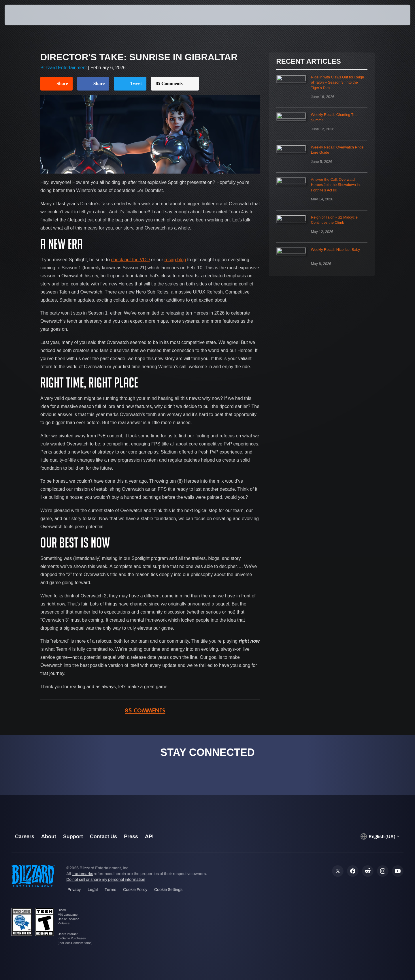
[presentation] (26, 15)
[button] (390, 15)
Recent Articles (308, 61)
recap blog (175, 260)
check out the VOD (130, 260)
